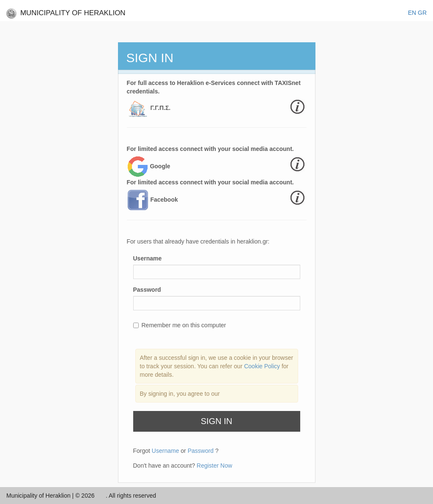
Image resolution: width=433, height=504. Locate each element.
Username (148, 258)
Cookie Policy (263, 366)
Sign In (216, 421)
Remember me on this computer (180, 325)
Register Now (214, 466)
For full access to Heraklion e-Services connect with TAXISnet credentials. (214, 87)
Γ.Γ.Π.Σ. (160, 108)
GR (422, 13)
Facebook (164, 200)
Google (160, 166)
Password (147, 290)
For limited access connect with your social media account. (210, 149)
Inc (101, 496)
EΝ (412, 13)
